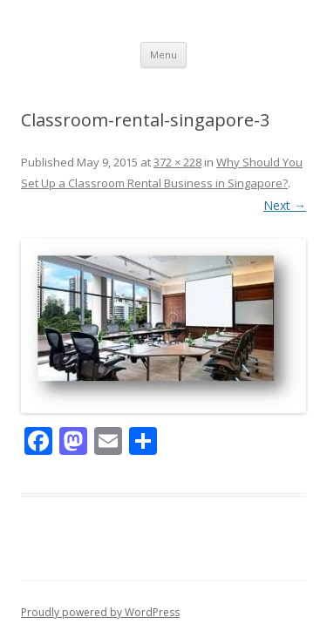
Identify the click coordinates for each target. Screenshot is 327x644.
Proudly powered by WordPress (100, 612)
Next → (285, 205)
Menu (163, 54)
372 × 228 (177, 162)
